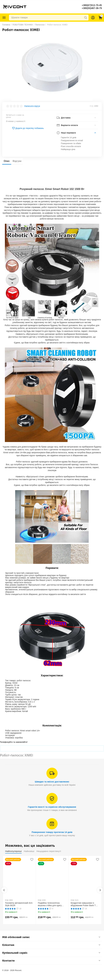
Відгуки (17, 161)
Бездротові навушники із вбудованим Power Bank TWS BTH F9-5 (85, 904)
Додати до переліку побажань (28, 128)
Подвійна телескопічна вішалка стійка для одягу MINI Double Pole (50, 904)
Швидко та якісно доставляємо (52, 782)
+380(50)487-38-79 (92, 8)
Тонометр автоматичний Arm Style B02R (19, 904)
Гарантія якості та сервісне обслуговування (52, 807)
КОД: (92, 106)
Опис (7, 161)
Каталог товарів (4, 18)
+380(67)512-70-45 (92, 5)
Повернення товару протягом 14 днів (52, 832)
